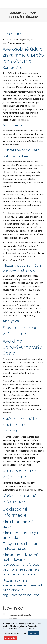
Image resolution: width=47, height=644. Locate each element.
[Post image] (4, 614)
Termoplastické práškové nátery (19, 615)
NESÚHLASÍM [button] (10, 638)
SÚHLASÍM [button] (34, 633)
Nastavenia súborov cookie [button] (15, 633)
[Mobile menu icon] (42, 4)
